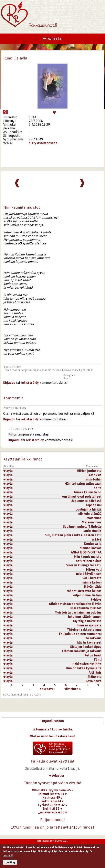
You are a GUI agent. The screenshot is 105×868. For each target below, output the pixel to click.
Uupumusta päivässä (86, 501)
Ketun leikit (93, 655)
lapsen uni (94, 505)
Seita (98, 488)
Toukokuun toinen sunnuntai (80, 634)
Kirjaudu (9, 383)
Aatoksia (95, 475)
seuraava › (48, 689)
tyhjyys (96, 599)
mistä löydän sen (89, 574)
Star (24, 408)
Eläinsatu (94, 677)
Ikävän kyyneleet (89, 642)
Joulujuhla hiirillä (89, 509)
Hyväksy (10, 863)
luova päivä (93, 681)
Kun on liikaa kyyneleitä (84, 668)
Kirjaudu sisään (53, 721)
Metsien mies (92, 522)
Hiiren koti (94, 569)
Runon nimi (93, 466)
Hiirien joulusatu (89, 471)
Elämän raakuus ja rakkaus (82, 651)
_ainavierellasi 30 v (52, 812)
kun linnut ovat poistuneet (82, 496)
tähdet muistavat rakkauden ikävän (75, 604)
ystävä (97, 539)
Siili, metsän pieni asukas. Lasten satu (73, 535)
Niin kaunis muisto (88, 557)
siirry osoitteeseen (43, 143)
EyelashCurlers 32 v (53, 805)
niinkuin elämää (90, 514)
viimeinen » (73, 689)
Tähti (98, 660)
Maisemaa (94, 518)
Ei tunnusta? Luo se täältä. (53, 729)
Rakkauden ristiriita (87, 664)
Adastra (57, 775)
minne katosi (92, 582)
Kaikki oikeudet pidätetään (78, 370)
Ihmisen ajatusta (89, 625)
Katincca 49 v (52, 797)
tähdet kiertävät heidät (84, 591)
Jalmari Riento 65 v (52, 794)
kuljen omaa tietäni (87, 595)
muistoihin (94, 479)
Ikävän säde (93, 587)
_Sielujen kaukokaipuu (85, 647)
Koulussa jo (93, 544)
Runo (66, 378)
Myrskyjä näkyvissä (87, 621)
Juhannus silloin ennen (85, 617)
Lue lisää (8, 856)
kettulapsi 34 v (52, 801)
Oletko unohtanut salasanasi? (52, 736)
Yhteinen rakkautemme (84, 629)
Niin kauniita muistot (86, 608)
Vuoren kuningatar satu (84, 565)
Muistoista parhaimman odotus (78, 612)
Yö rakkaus (93, 638)
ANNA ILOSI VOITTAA (86, 552)
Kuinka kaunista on (87, 492)
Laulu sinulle (92, 531)
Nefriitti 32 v (52, 809)
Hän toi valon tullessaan (83, 484)
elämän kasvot (91, 548)
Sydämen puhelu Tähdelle (82, 526)
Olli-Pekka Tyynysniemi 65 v (53, 790)
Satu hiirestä (92, 578)
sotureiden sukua (89, 561)
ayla (31, 429)
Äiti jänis (95, 672)
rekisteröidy (30, 383)
